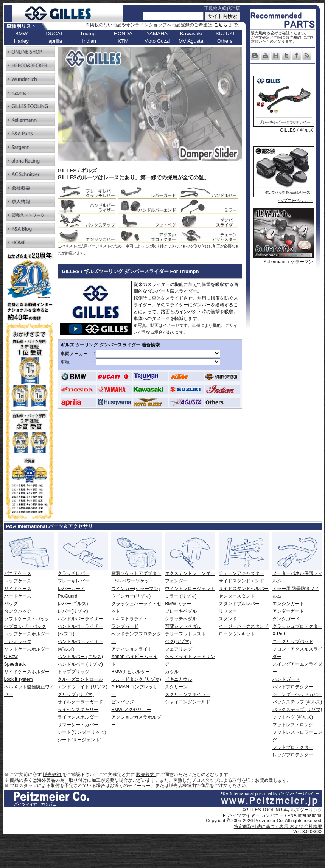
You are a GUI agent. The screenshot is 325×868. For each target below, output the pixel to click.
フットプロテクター (293, 747)
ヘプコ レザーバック (25, 626)
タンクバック (18, 611)
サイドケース (18, 589)
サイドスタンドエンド (241, 581)
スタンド (228, 619)
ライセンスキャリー (78, 710)
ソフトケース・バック (27, 619)
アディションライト (132, 649)
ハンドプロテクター (293, 687)
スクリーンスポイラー (188, 694)
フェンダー (176, 581)
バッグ (11, 604)
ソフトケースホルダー (27, 649)
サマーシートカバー (78, 725)
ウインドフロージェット (190, 589)
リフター (228, 611)
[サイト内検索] (173, 16)
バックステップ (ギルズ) (297, 702)
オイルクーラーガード (80, 702)
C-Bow (11, 657)
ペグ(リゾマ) (178, 641)
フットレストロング (293, 725)
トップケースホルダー (27, 634)
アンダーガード (288, 611)
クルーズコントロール (80, 679)
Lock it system (19, 679)
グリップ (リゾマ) (75, 694)
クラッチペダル (181, 619)
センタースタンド (237, 596)
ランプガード (125, 626)
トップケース (18, 581)
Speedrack (15, 664)
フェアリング (179, 649)
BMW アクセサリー (131, 710)
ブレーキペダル (181, 611)
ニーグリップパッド (293, 641)
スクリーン (176, 687)
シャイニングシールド (188, 702)
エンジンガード (288, 604)
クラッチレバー (73, 573)
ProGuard (67, 596)
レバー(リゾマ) (73, 611)
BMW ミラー (178, 604)
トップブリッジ (73, 672)
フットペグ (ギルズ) (293, 717)
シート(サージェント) (79, 740)
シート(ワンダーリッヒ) (82, 732)
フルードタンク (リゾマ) (136, 679)
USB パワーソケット (132, 581)
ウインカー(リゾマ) (131, 596)
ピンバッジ (123, 702)
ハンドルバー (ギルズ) (80, 657)
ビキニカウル (179, 679)
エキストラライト (129, 619)
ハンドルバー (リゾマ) (80, 664)
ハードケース (18, 596)
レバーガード (71, 589)
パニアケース (18, 573)
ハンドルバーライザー (80, 619)
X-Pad (279, 634)
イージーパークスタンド (244, 626)
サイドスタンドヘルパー (244, 589)
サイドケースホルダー (27, 672)
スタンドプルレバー (239, 604)
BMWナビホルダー (130, 672)
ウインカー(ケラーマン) (135, 589)
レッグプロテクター (293, 755)
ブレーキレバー (73, 581)
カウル (172, 672)
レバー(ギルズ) (73, 604)
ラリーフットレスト (185, 634)
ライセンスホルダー (78, 717)
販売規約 (258, 33)
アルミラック (18, 641)
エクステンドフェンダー (190, 573)
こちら (221, 25)
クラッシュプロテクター (297, 626)
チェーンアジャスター (241, 573)
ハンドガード (286, 679)
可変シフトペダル (183, 626)
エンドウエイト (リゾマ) (82, 687)
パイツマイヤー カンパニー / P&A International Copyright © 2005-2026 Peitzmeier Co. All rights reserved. (264, 818)
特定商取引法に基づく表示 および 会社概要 (278, 826)
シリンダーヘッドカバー (297, 694)
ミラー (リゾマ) (181, 596)
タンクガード (286, 619)
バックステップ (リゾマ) (297, 710)
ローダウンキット (237, 634)
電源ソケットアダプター (136, 573)
